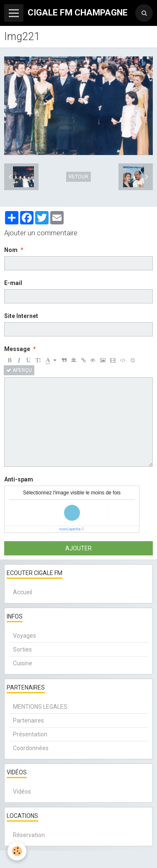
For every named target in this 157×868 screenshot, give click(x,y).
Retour (78, 177)
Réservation (29, 835)
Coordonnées (31, 748)
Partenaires (28, 720)
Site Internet (21, 316)
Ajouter (78, 548)
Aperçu (19, 370)
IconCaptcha (70, 529)
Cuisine (23, 663)
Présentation (30, 734)
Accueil (23, 592)
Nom (11, 250)
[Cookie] (17, 851)
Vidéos (22, 792)
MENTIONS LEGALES (40, 707)
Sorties (22, 649)
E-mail (13, 283)
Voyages (24, 636)
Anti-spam (19, 479)
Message (17, 349)
